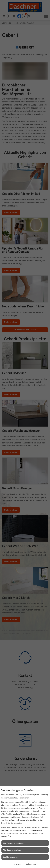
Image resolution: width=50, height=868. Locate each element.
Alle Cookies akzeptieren (13, 843)
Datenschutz (31, 864)
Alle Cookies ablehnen (12, 850)
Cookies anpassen (10, 857)
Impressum (18, 864)
